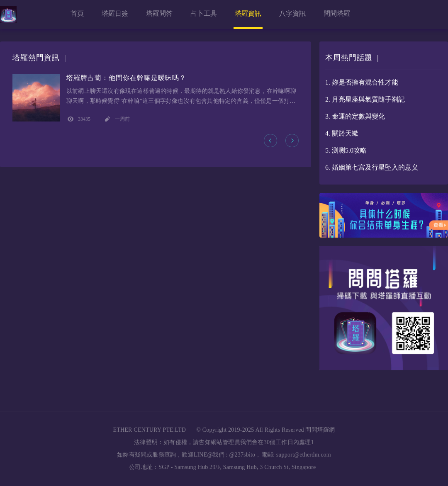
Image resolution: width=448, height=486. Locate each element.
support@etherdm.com (304, 455)
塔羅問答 (159, 13)
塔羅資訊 (248, 13)
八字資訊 (292, 13)
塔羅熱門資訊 (36, 58)
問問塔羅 (337, 13)
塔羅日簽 (115, 13)
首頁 (77, 13)
